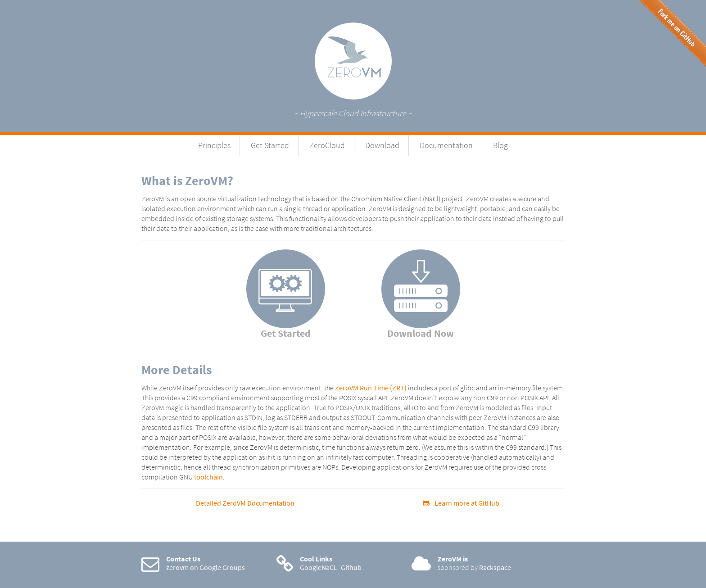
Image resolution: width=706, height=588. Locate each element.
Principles (214, 145)
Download (382, 145)
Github (351, 567)
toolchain (208, 477)
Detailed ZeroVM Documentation (245, 503)
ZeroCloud (327, 145)
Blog (500, 145)
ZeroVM (353, 61)
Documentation (446, 145)
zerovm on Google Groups (206, 567)
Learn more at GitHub (461, 503)
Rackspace (495, 567)
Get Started (270, 145)
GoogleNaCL (319, 567)
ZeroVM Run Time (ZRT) (371, 388)
